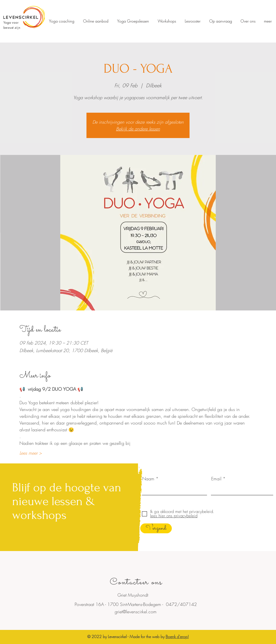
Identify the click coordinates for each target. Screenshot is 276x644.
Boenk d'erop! (177, 637)
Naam (148, 479)
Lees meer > (31, 453)
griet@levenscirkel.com (136, 612)
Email (216, 479)
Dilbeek (148, 619)
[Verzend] (156, 528)
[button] (192, 21)
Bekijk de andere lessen (138, 129)
